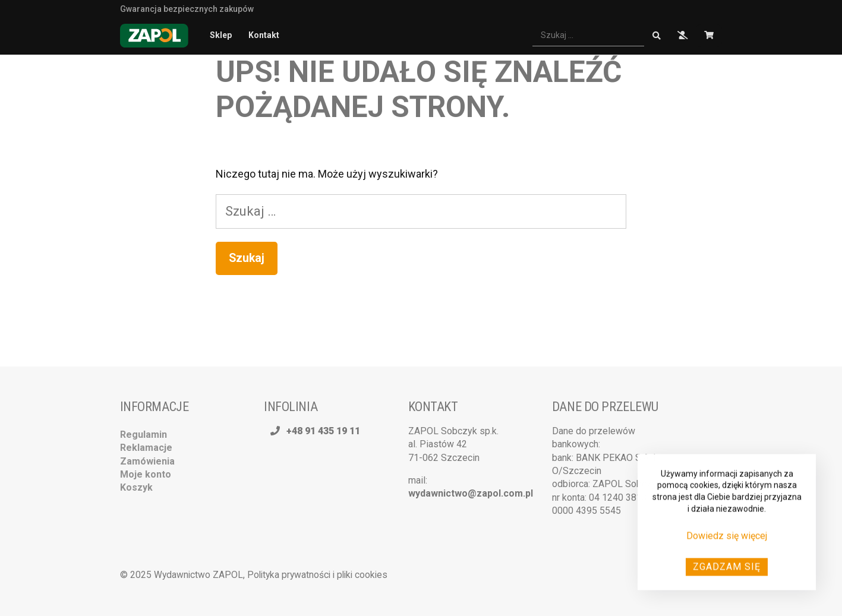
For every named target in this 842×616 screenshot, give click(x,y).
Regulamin (144, 435)
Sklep (221, 35)
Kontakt (264, 35)
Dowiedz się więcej (727, 539)
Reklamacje (146, 448)
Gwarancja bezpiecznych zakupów (187, 8)
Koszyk (136, 487)
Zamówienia (147, 461)
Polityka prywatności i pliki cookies (317, 575)
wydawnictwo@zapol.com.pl (471, 493)
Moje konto (146, 474)
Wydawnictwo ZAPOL (198, 575)
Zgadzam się (727, 569)
